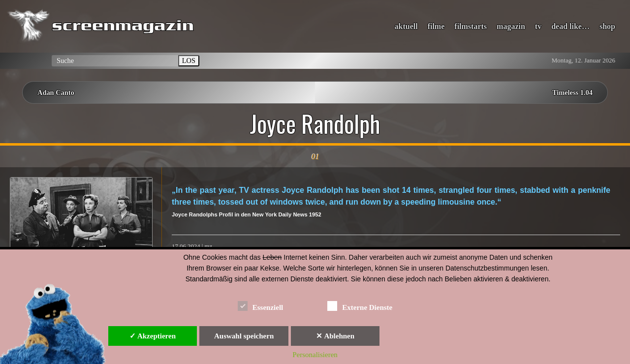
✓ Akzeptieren (153, 336)
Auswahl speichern (244, 336)
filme (436, 26)
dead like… (570, 26)
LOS (189, 61)
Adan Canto (56, 92)
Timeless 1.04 (572, 92)
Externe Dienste (360, 306)
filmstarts (471, 26)
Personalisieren (315, 355)
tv (538, 26)
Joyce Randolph (315, 123)
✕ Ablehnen (335, 336)
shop (607, 26)
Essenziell (261, 306)
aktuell (406, 26)
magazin (511, 26)
